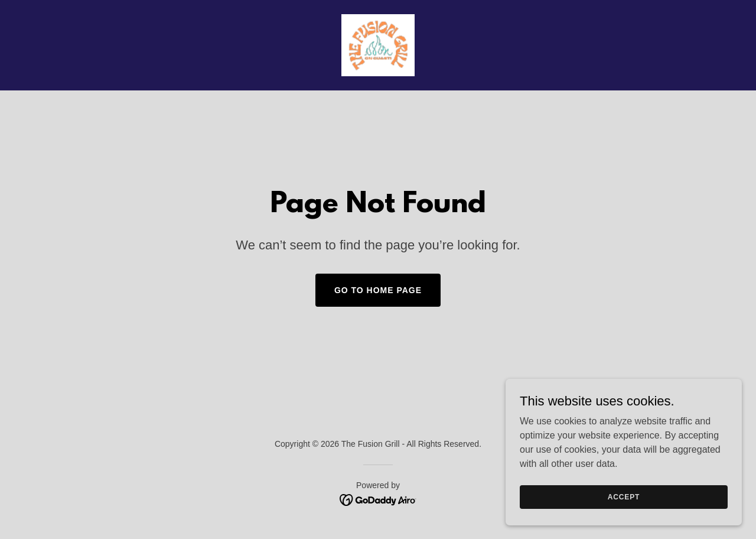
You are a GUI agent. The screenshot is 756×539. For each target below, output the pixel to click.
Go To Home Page (378, 290)
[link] (378, 45)
